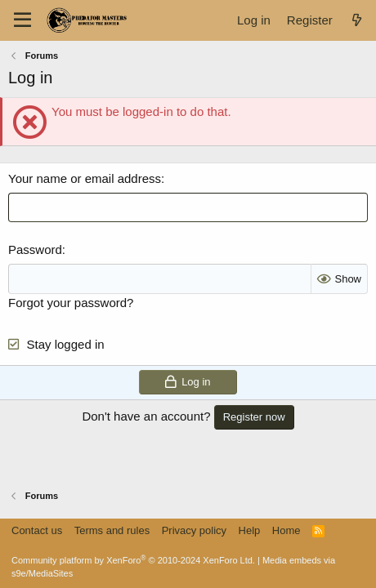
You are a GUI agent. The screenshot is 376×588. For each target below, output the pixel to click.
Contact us (37, 530)
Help (250, 530)
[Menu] (22, 20)
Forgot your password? (71, 303)
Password (35, 249)
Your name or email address (85, 178)
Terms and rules (112, 530)
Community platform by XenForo (133, 560)
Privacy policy (194, 530)
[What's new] (357, 20)
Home (286, 530)
